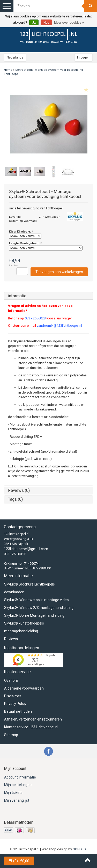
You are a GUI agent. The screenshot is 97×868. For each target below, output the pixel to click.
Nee (46, 23)
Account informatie (20, 777)
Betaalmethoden (18, 711)
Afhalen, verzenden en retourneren (33, 719)
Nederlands (15, 57)
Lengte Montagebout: (25, 243)
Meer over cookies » (69, 23)
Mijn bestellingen (18, 785)
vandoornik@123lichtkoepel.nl (59, 326)
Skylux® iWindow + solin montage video (36, 600)
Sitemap (11, 735)
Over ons (11, 680)
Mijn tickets (13, 793)
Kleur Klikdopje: (21, 232)
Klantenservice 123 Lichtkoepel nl (31, 727)
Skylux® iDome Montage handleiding (34, 615)
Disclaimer (13, 696)
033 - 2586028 (35, 318)
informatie (17, 296)
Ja (34, 23)
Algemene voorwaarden (24, 688)
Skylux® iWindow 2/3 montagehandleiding (39, 608)
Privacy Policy (15, 704)
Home (8, 70)
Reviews (11, 639)
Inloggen (83, 57)
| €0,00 (19, 861)
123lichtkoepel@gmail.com (26, 549)
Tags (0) (15, 499)
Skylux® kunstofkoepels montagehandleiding (24, 627)
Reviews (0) (19, 490)
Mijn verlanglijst (17, 800)
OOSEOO (79, 849)
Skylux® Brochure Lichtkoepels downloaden (29, 588)
